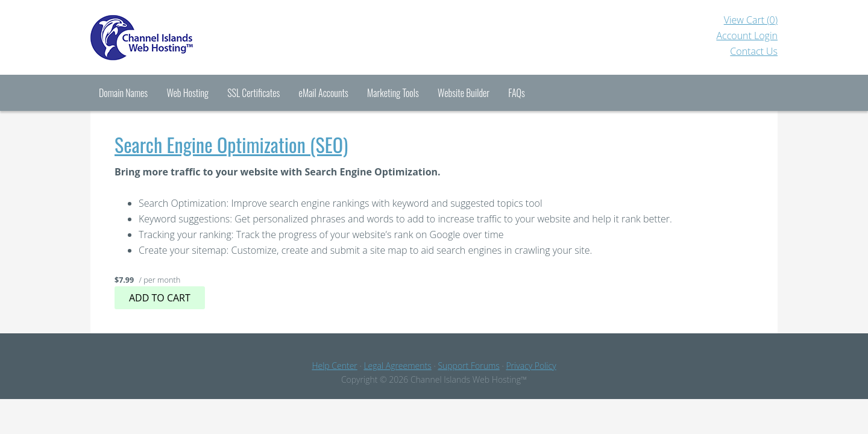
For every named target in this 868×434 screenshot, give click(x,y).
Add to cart (160, 298)
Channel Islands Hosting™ (187, 37)
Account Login (747, 36)
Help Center (334, 366)
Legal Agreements (397, 366)
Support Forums (468, 366)
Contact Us (754, 51)
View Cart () (751, 20)
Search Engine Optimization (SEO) (231, 144)
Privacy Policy (531, 366)
